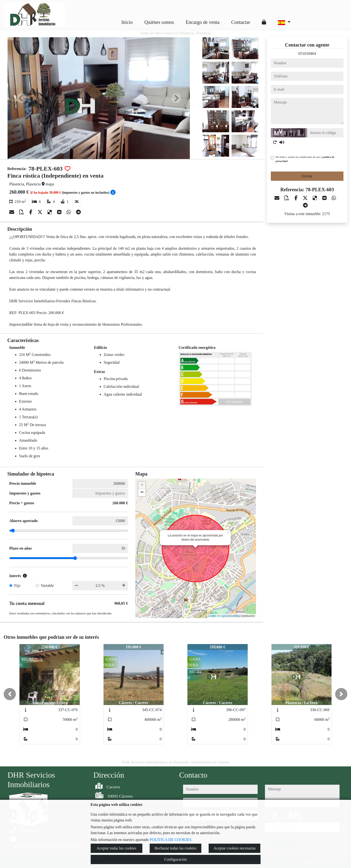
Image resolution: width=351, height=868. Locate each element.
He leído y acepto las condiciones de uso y (305, 159)
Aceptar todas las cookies (116, 848)
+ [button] (142, 485)
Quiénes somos (159, 22)
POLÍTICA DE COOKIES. (171, 840)
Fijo (17, 586)
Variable (47, 586)
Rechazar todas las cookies (175, 848)
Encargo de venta (203, 22)
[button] (10, 694)
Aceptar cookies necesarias (235, 848)
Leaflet (212, 616)
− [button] (142, 493)
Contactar (241, 22)
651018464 (307, 53)
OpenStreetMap (231, 616)
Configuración (175, 859)
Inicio (127, 22)
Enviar (307, 176)
